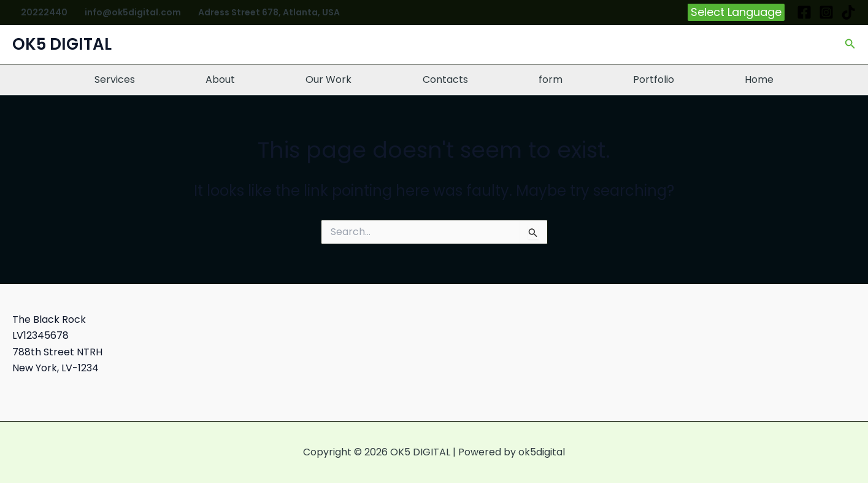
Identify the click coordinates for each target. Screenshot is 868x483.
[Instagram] (826, 12)
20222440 (44, 12)
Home (759, 79)
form (551, 79)
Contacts (445, 79)
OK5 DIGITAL (62, 44)
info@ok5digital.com (133, 12)
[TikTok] (848, 12)
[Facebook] (804, 12)
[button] (736, 12)
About (220, 79)
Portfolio (654, 79)
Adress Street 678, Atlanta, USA (269, 12)
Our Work (328, 79)
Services (115, 79)
